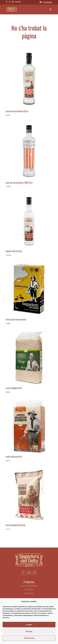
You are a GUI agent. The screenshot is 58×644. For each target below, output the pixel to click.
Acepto (29, 625)
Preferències (29, 638)
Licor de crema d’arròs (29, 586)
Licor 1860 (29, 590)
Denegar (29, 631)
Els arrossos (29, 593)
